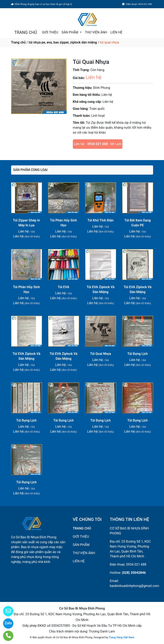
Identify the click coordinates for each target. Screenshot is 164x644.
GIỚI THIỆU (50, 32)
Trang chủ (18, 42)
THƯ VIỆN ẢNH (96, 32)
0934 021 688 (98, 144)
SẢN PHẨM (70, 32)
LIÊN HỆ (116, 32)
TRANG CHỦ (26, 32)
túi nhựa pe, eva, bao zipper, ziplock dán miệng (63, 42)
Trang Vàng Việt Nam (122, 637)
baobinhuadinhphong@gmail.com (135, 586)
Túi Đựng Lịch (138, 354)
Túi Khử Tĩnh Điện (101, 220)
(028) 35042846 (134, 573)
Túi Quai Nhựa (101, 354)
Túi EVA (64, 287)
